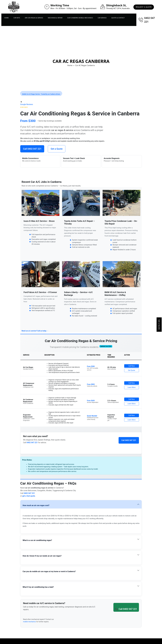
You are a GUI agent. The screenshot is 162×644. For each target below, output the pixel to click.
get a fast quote (29, 496)
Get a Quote (159, 325)
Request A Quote (144, 7)
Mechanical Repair (55, 18)
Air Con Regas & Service (34, 18)
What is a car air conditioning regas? (37, 540)
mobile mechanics (29, 622)
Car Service (102, 18)
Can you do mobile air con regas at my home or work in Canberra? (49, 571)
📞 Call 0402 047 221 (126, 609)
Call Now (132, 366)
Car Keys (17, 18)
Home (6, 18)
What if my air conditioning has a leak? (38, 587)
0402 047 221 (150, 20)
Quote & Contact (118, 18)
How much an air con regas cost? (36, 505)
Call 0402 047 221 (32, 149)
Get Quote (132, 370)
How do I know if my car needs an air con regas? (42, 556)
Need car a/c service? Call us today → (35, 331)
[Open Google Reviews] (27, 104)
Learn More (132, 387)
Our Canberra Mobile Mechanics (80, 18)
